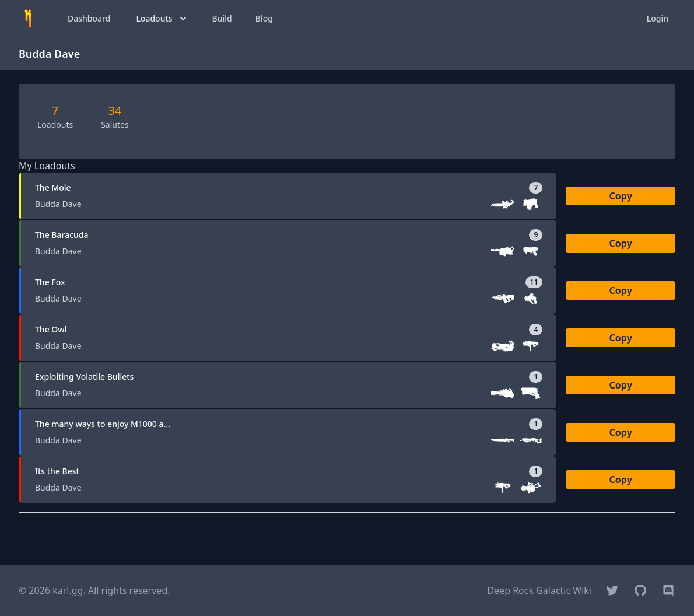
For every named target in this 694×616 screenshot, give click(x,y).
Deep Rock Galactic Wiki (539, 590)
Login (658, 18)
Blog (264, 18)
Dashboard (89, 18)
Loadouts (162, 19)
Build (222, 18)
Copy (621, 196)
